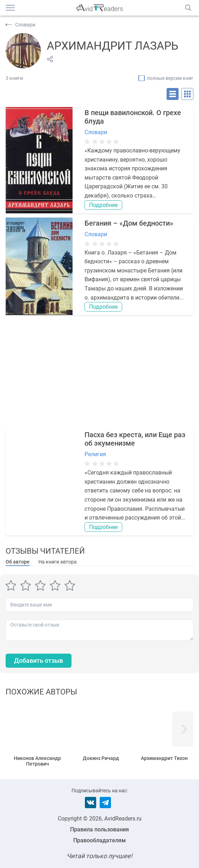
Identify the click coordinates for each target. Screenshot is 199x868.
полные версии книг (170, 78)
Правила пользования (99, 829)
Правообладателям (99, 840)
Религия (95, 454)
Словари (96, 132)
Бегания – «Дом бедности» (129, 223)
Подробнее (103, 205)
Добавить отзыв (39, 661)
